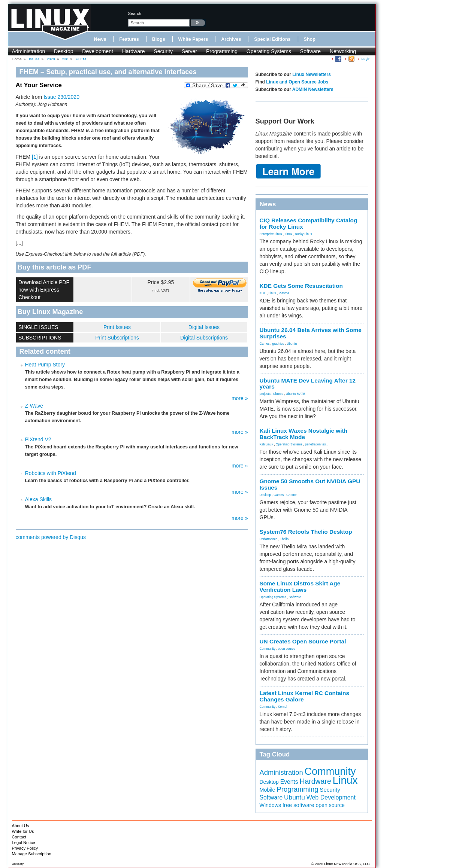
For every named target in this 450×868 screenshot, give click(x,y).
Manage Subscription (32, 854)
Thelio (284, 539)
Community (268, 649)
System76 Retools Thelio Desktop (306, 532)
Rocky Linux (303, 234)
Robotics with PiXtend (51, 473)
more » (240, 398)
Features (129, 39)
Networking (343, 51)
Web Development (331, 797)
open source (287, 649)
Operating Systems (269, 51)
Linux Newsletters (312, 74)
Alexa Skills (39, 499)
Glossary (18, 864)
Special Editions (272, 39)
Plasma (284, 293)
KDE (263, 293)
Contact (19, 837)
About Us (21, 826)
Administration (29, 51)
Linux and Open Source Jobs (297, 82)
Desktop (64, 51)
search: (135, 13)
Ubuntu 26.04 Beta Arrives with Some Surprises (311, 333)
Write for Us (23, 831)
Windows (271, 805)
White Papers (193, 39)
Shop (310, 39)
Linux (289, 234)
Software (310, 51)
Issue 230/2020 (61, 97)
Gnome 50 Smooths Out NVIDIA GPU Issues (310, 484)
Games (265, 344)
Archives (231, 39)
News (100, 39)
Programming (222, 51)
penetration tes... (317, 444)
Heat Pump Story (45, 365)
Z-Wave (34, 406)
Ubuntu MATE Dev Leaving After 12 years (308, 384)
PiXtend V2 (38, 439)
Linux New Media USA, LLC (347, 864)
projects (265, 394)
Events (289, 782)
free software (298, 805)
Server (189, 51)
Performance (269, 539)
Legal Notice (24, 843)
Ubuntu (292, 344)
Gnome (291, 495)
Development (98, 51)
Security (163, 51)
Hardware (134, 51)
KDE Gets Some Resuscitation (301, 286)
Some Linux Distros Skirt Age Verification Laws (300, 587)
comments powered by (51, 537)
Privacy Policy (25, 848)
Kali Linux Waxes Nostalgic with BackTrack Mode (304, 434)
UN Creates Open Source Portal (303, 641)
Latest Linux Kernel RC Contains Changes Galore (304, 696)
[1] (35, 157)
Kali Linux (266, 444)
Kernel (283, 707)
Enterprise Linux (271, 234)
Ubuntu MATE (296, 394)
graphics (278, 344)
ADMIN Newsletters (313, 89)
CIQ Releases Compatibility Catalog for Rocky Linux (309, 223)
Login (366, 59)
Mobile (268, 790)
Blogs (159, 39)
